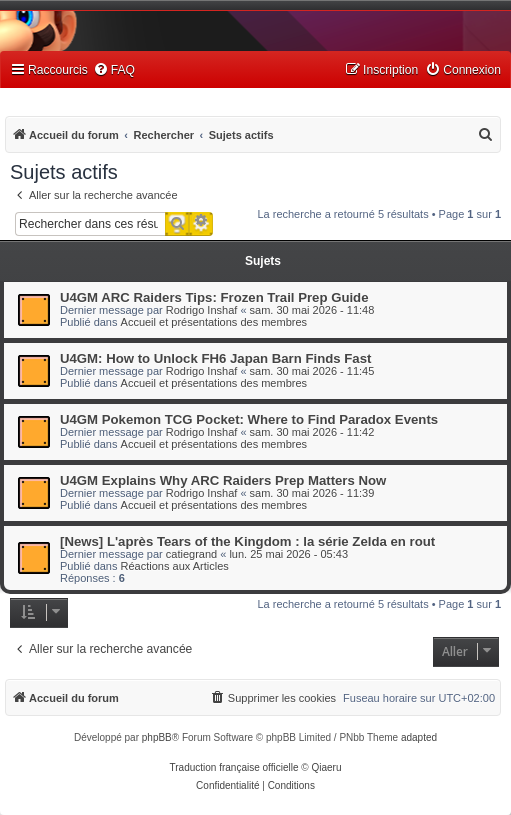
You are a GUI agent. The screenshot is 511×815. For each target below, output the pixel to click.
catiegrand (191, 554)
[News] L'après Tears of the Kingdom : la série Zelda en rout (247, 541)
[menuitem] (114, 70)
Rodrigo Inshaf (202, 310)
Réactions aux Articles (175, 566)
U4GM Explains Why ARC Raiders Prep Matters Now (223, 480)
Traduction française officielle (234, 767)
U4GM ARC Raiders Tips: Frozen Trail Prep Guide (214, 297)
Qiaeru (326, 767)
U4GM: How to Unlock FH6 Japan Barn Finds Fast (215, 358)
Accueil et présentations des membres (214, 322)
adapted (419, 737)
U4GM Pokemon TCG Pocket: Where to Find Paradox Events (249, 419)
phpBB (157, 737)
